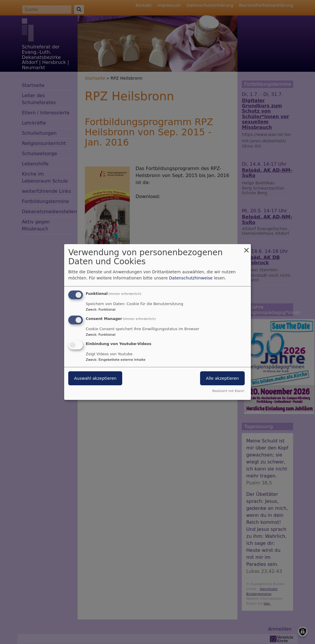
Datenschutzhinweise (191, 278)
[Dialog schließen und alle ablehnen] (246, 248)
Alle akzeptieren (222, 378)
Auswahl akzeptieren (95, 378)
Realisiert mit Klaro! (228, 391)
